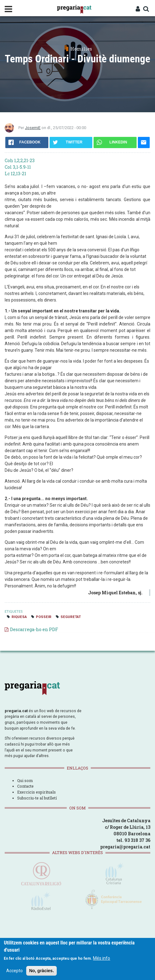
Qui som (25, 780)
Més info (102, 958)
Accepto (15, 971)
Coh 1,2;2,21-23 (20, 160)
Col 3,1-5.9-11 (18, 167)
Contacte (25, 786)
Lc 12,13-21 (15, 174)
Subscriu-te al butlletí (37, 798)
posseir (44, 617)
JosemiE (33, 128)
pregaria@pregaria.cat (125, 847)
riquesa (19, 617)
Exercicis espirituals (36, 792)
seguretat (71, 617)
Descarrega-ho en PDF (34, 629)
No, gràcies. (41, 971)
